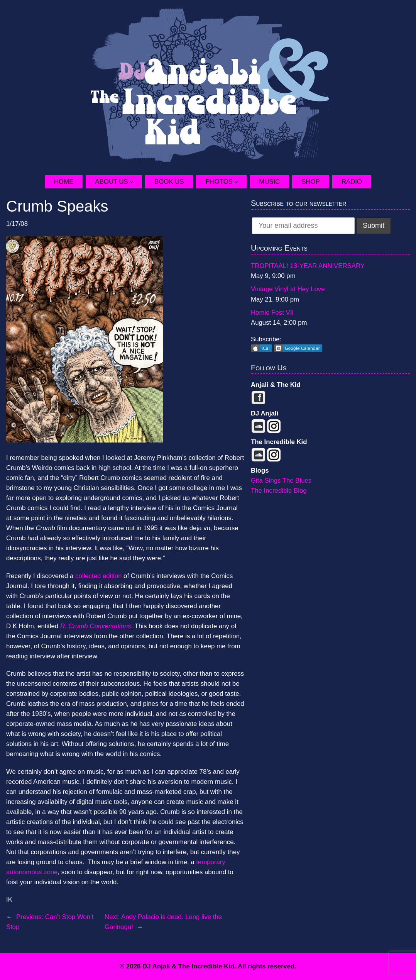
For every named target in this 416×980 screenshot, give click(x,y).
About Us (111, 182)
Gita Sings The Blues (281, 481)
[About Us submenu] (136, 181)
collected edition (98, 576)
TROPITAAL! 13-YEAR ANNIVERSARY (308, 266)
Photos (219, 182)
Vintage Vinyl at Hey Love (288, 289)
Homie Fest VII (272, 313)
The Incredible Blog (279, 491)
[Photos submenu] (240, 181)
